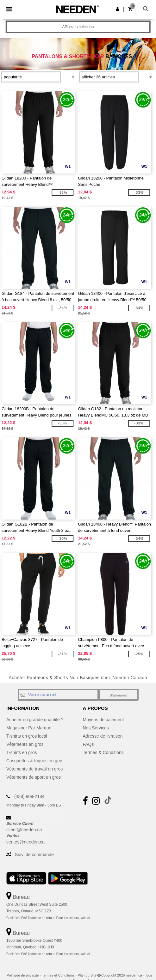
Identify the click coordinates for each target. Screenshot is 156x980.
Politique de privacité (23, 975)
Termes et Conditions (58, 975)
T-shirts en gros (22, 752)
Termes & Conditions (103, 752)
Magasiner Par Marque (29, 728)
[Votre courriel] (58, 695)
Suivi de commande (34, 855)
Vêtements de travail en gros (34, 769)
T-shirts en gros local (27, 736)
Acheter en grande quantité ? (35, 720)
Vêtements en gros (25, 744)
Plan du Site (87, 975)
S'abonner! (119, 695)
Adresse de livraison (103, 736)
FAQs (88, 744)
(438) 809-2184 (29, 796)
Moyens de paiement (103, 720)
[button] (118, 9)
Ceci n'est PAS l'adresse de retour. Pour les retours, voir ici (48, 918)
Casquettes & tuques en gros (35, 761)
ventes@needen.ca (25, 842)
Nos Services (96, 728)
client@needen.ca (24, 830)
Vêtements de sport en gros (34, 777)
